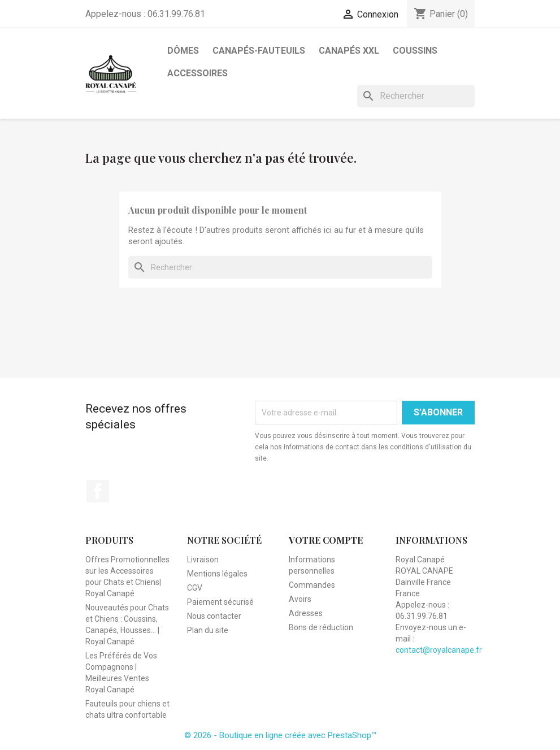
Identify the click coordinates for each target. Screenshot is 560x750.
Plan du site (208, 630)
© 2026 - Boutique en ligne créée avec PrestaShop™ (280, 735)
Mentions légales (217, 574)
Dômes (183, 51)
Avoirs (300, 599)
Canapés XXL (349, 51)
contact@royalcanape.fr (439, 650)
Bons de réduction (321, 627)
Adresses (306, 613)
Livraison (203, 560)
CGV (195, 588)
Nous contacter (214, 616)
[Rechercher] (416, 96)
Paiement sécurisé (220, 602)
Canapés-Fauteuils (259, 51)
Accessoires (197, 73)
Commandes (312, 585)
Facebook (98, 491)
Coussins (415, 51)
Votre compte (326, 540)
